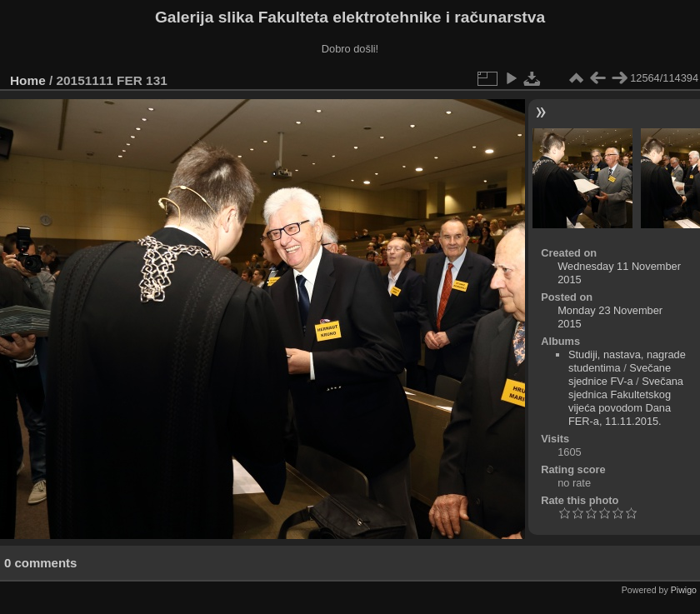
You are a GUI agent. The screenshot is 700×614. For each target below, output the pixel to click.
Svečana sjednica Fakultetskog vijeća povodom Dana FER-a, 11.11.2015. (626, 401)
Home (28, 80)
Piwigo (684, 590)
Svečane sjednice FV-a (620, 374)
